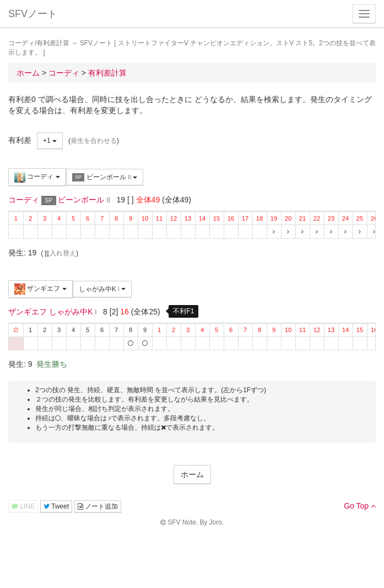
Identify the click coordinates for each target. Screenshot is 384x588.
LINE (23, 506)
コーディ (37, 177)
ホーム (192, 474)
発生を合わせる (94, 141)
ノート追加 (98, 506)
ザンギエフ (40, 289)
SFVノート (33, 14)
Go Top (360, 506)
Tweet (56, 506)
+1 (50, 141)
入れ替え (60, 253)
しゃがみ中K (102, 289)
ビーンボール (105, 177)
